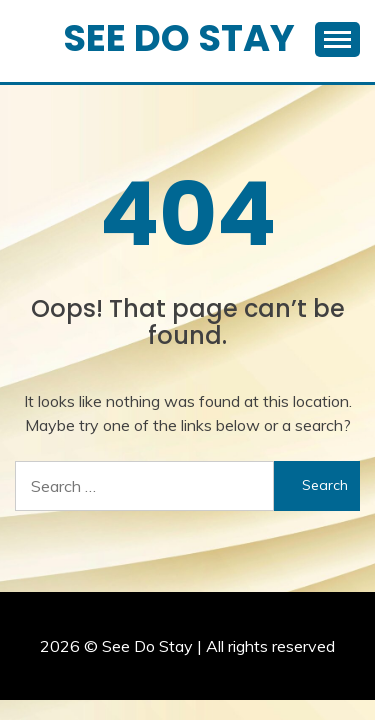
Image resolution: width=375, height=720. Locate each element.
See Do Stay (179, 38)
